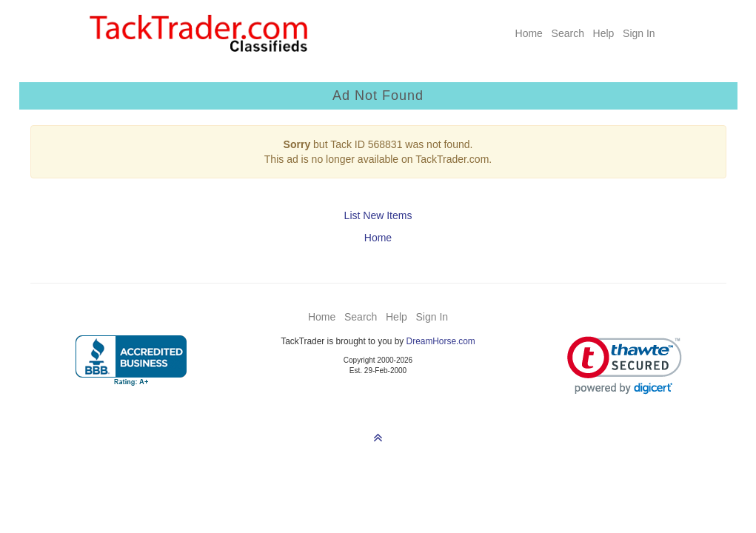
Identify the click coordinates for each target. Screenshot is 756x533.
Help (604, 33)
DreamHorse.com (441, 341)
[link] (625, 365)
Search (568, 33)
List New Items (378, 215)
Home (529, 33)
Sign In (639, 33)
